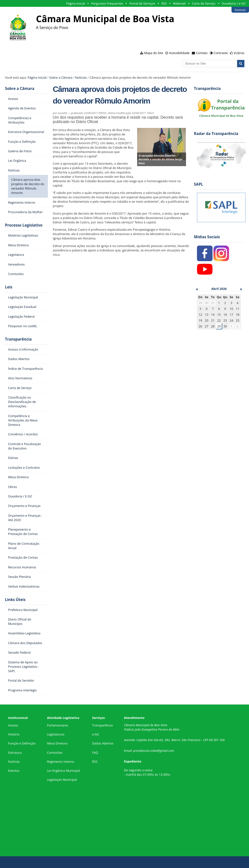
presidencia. (142, 751)
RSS (164, 3)
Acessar (240, 10)
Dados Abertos (103, 743)
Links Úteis (15, 600)
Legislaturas (56, 734)
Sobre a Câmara (61, 77)
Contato (202, 53)
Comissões (55, 753)
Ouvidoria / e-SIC (234, 3)
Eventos (14, 771)
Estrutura (15, 753)
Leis (9, 287)
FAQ (95, 753)
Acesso (13, 725)
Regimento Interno (61, 762)
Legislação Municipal (62, 780)
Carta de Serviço (204, 3)
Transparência (18, 339)
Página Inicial (76, 3)
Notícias (81, 77)
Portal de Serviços (142, 3)
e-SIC (96, 734)
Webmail (179, 3)
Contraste (221, 53)
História (14, 734)
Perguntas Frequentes (107, 3)
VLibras (239, 53)
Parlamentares (58, 725)
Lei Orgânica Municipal (63, 771)
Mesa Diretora (57, 743)
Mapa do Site (154, 53)
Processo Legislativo (24, 225)
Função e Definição (22, 743)
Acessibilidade (179, 53)
